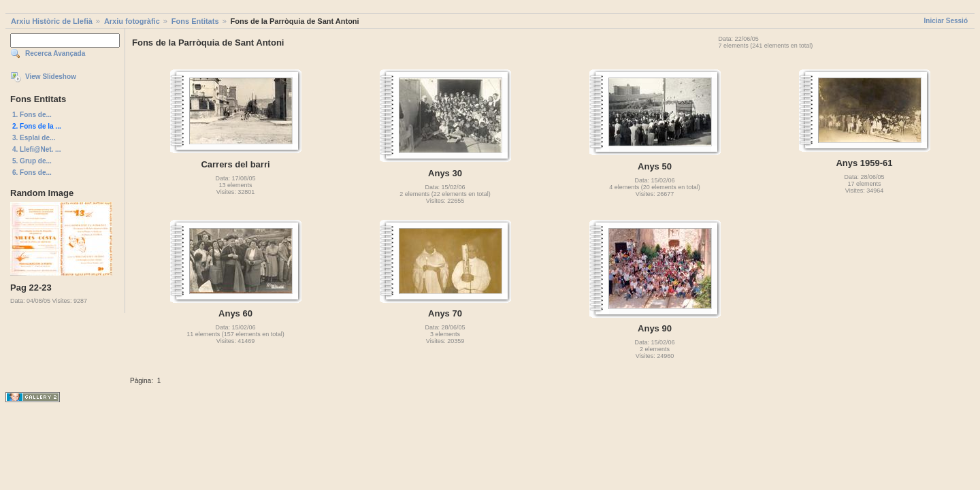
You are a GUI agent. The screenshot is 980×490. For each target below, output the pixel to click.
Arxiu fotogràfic (132, 21)
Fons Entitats (195, 21)
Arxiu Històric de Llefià (52, 21)
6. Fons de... (32, 173)
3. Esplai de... (34, 138)
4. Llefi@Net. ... (36, 149)
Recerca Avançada (55, 53)
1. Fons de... (32, 115)
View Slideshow (51, 77)
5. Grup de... (32, 161)
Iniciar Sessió (946, 21)
